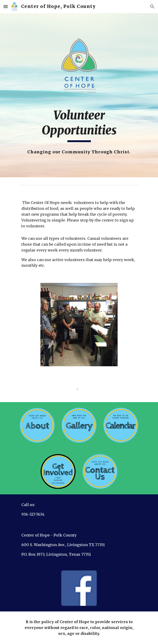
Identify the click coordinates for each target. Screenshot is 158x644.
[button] (6, 6)
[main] (79, 125)
